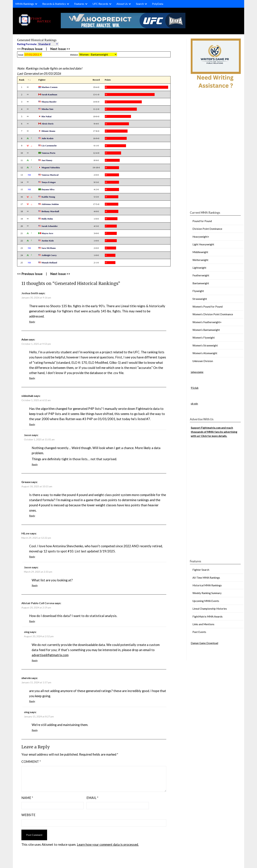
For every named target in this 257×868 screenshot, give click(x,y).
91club (195, 388)
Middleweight (200, 252)
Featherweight (201, 275)
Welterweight (200, 260)
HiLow (26, 533)
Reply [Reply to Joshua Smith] (32, 322)
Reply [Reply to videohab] (32, 424)
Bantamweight (201, 283)
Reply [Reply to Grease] (32, 516)
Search (140, 4)
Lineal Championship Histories (210, 609)
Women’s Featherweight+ (207, 322)
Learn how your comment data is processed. (108, 845)
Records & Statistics (54, 4)
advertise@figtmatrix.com (50, 655)
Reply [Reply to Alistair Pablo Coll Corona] (32, 621)
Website (28, 815)
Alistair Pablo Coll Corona (38, 603)
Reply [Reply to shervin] (32, 701)
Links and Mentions (203, 624)
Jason (28, 435)
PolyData (158, 4)
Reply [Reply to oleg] (35, 660)
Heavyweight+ (201, 237)
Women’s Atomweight (205, 353)
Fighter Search (201, 570)
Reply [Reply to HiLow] (32, 557)
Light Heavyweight (203, 244)
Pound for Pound (202, 221)
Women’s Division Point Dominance (213, 314)
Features (79, 4)
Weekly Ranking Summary (207, 593)
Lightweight (199, 268)
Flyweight (198, 291)
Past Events (199, 632)
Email (92, 798)
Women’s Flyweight (204, 338)
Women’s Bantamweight (206, 330)
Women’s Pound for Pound (208, 307)
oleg (27, 632)
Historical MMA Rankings (207, 585)
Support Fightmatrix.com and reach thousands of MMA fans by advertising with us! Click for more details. (214, 432)
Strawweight (200, 299)
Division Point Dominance (207, 229)
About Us (122, 4)
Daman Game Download (204, 643)
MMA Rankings (25, 4)
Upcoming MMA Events (206, 601)
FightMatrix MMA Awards (208, 616)
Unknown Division (203, 361)
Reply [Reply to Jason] (35, 464)
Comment (31, 762)
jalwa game (197, 372)
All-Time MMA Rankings (206, 578)
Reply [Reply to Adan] (32, 378)
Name (27, 798)
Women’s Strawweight (205, 345)
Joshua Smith (30, 293)
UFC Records (100, 4)
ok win (194, 404)
